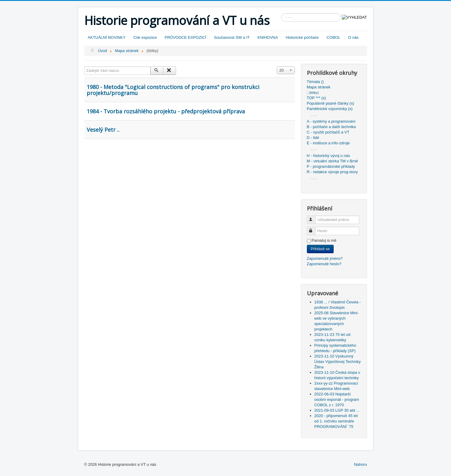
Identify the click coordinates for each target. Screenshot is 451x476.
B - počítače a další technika (331, 127)
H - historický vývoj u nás (329, 156)
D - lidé (313, 138)
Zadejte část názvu (84, 67)
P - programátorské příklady (331, 166)
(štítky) (314, 93)
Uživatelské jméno (314, 217)
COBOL (333, 37)
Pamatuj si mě (324, 240)
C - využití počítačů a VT (328, 132)
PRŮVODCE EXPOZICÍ (185, 37)
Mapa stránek (319, 87)
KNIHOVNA (268, 37)
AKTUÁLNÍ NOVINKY (107, 37)
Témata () (315, 82)
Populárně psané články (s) (331, 103)
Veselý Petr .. (103, 130)
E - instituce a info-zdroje (328, 143)
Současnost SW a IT (232, 37)
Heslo (314, 228)
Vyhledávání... (281, 13)
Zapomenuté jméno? (325, 258)
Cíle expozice (145, 37)
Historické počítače (302, 37)
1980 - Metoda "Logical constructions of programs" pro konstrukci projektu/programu (173, 90)
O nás (353, 37)
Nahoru (361, 464)
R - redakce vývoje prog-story (332, 172)
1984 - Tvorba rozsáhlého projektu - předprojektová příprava (166, 111)
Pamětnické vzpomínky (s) (330, 109)
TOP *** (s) (317, 98)
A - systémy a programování (331, 121)
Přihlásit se (320, 249)
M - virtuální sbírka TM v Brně (332, 161)
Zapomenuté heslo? (324, 264)
